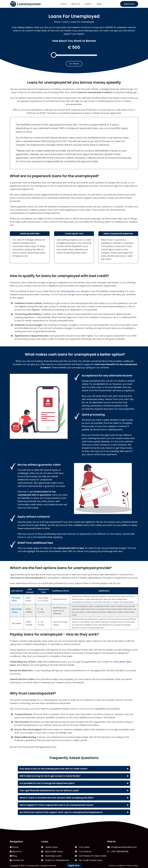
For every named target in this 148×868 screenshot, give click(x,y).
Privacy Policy (133, 866)
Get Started (74, 64)
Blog (99, 4)
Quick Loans (49, 847)
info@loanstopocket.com (122, 847)
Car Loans (82, 847)
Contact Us (17, 860)
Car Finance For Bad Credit (91, 856)
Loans (89, 4)
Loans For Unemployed (55, 860)
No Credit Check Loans (89, 860)
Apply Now (129, 4)
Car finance (83, 851)
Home (64, 4)
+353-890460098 (118, 851)
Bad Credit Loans (52, 851)
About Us (76, 4)
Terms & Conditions (117, 866)
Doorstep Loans (51, 856)
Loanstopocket (67, 291)
